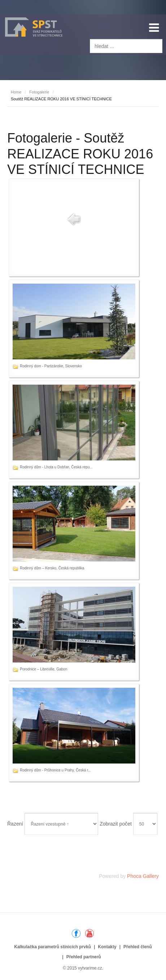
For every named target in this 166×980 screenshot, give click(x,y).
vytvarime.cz (90, 968)
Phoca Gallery (143, 876)
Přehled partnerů (84, 957)
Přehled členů (138, 947)
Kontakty (107, 947)
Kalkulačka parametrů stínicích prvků (53, 947)
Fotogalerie (39, 92)
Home (16, 92)
